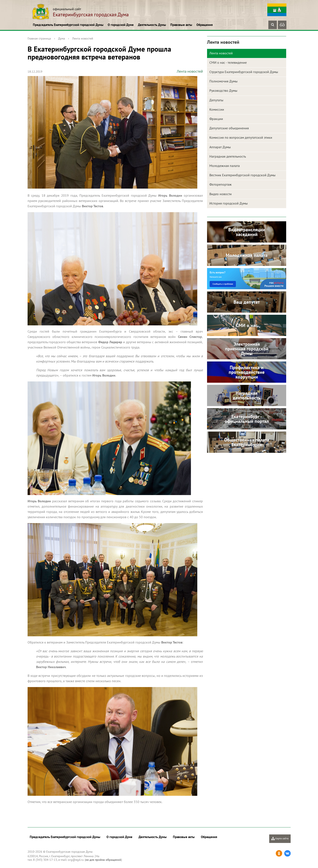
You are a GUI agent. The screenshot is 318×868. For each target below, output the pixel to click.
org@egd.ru (76, 860)
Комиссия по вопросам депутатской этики (241, 137)
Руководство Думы (223, 90)
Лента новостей (83, 38)
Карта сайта (280, 839)
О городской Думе (121, 25)
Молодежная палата (225, 166)
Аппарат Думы (220, 147)
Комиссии (217, 109)
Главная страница (39, 38)
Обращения (205, 25)
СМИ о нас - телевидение (228, 62)
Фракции (216, 119)
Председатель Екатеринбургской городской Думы (68, 25)
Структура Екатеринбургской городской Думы (244, 72)
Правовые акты (181, 25)
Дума (62, 38)
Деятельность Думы (152, 25)
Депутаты (216, 100)
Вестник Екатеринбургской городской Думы (242, 175)
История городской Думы (229, 203)
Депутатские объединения (229, 128)
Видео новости (221, 194)
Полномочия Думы (223, 81)
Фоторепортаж (221, 184)
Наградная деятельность (228, 156)
